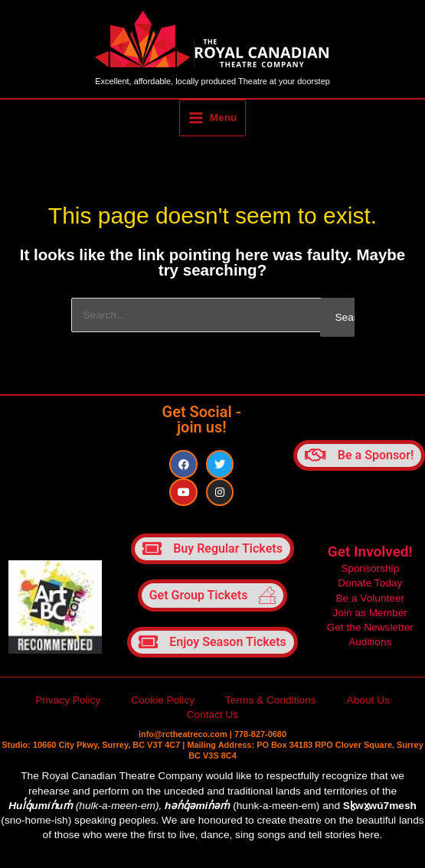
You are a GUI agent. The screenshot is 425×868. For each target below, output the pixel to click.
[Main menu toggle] (212, 120)
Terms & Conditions (271, 703)
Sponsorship (370, 571)
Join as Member (370, 615)
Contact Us (213, 718)
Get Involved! (370, 555)
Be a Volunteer (370, 600)
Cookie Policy (163, 703)
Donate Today (370, 586)
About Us (368, 703)
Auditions (370, 645)
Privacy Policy (68, 703)
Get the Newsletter (370, 630)
